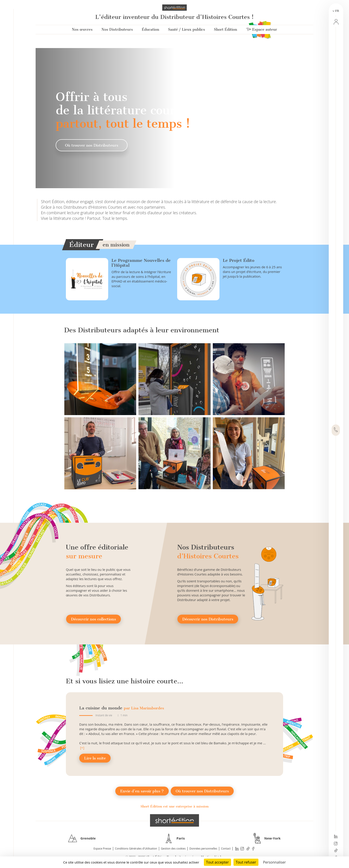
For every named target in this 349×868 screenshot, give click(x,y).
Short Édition (225, 29)
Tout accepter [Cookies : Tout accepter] (217, 862)
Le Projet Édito (239, 260)
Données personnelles (203, 849)
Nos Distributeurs (117, 29)
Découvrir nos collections (93, 619)
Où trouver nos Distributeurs (92, 145)
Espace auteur (262, 29)
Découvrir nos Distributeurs (208, 619)
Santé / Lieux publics (187, 29)
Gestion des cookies (173, 849)
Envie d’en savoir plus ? (142, 791)
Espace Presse (102, 849)
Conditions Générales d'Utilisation (136, 849)
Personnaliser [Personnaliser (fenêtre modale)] (274, 862)
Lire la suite (95, 758)
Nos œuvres (82, 29)
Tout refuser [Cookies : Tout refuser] (246, 862)
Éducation (150, 29)
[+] (82, 748)
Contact (226, 849)
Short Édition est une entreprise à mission (174, 806)
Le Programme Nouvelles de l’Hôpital (141, 263)
